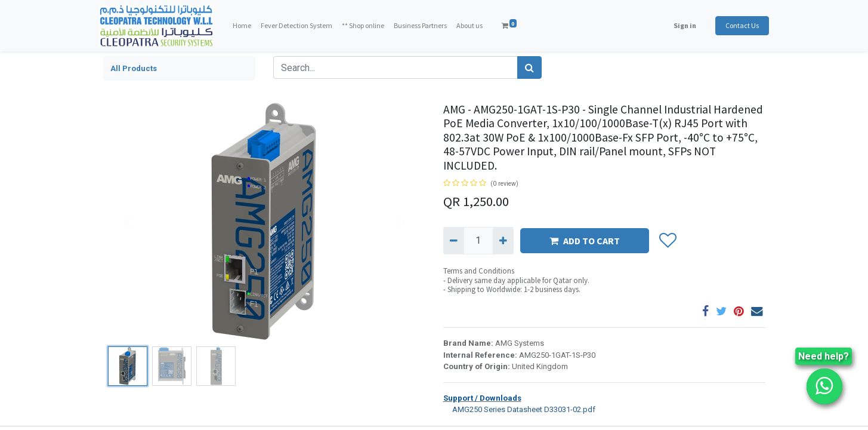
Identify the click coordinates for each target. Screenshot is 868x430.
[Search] (529, 67)
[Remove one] (454, 241)
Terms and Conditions (479, 271)
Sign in (681, 25)
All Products (134, 68)
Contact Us (739, 25)
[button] (668, 241)
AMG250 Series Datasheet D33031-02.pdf (519, 409)
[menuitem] (245, 26)
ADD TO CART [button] (585, 241)
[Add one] (503, 241)
